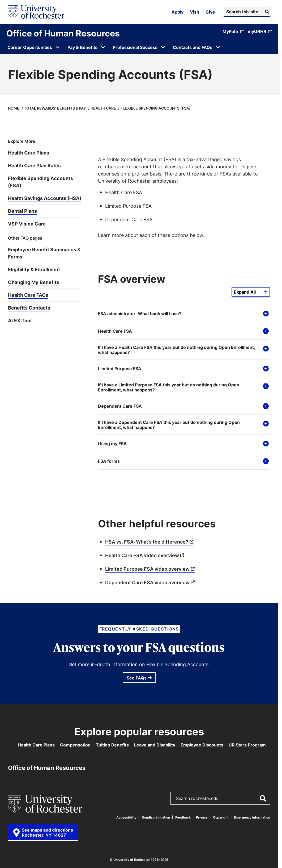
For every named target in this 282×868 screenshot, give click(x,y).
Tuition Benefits (112, 745)
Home (14, 108)
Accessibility (126, 817)
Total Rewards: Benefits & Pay (55, 108)
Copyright (221, 817)
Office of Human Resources (63, 33)
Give (210, 12)
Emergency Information (252, 817)
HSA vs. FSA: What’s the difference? (147, 542)
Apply (178, 12)
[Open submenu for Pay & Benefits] (103, 47)
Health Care (103, 108)
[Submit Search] (266, 12)
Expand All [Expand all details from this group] (245, 292)
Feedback (183, 817)
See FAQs (137, 678)
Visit (195, 12)
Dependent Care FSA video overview (147, 582)
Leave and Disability (155, 745)
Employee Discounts (202, 745)
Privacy (202, 817)
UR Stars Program (247, 745)
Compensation (75, 745)
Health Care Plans (36, 745)
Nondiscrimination (156, 817)
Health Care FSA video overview (142, 555)
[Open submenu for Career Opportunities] (58, 47)
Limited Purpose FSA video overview (147, 569)
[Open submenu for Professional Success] (163, 47)
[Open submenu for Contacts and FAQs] (218, 47)
